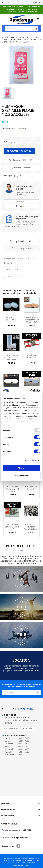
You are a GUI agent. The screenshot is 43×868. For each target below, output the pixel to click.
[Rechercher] (21, 29)
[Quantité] (11, 143)
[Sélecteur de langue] (38, 2)
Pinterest (21, 177)
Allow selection (21, 475)
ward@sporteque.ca (19, 838)
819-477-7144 (21, 201)
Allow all (21, 468)
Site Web (29, 729)
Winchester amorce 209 (32, 356)
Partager (15, 177)
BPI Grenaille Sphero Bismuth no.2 (12, 527)
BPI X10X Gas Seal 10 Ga (12, 319)
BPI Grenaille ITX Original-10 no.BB (12, 489)
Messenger (22, 206)
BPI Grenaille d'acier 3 (31, 488)
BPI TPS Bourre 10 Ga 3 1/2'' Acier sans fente (11, 358)
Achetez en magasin (22, 168)
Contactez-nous (9, 824)
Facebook (18, 846)
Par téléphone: (21, 160)
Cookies (27, 865)
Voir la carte (12, 729)
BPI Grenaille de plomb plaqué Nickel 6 (31, 527)
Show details (31, 461)
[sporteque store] (21, 774)
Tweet (18, 177)
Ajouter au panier (19, 151)
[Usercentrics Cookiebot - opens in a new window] (31, 391)
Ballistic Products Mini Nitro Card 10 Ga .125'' (32, 320)
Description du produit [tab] (21, 241)
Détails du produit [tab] (21, 248)
